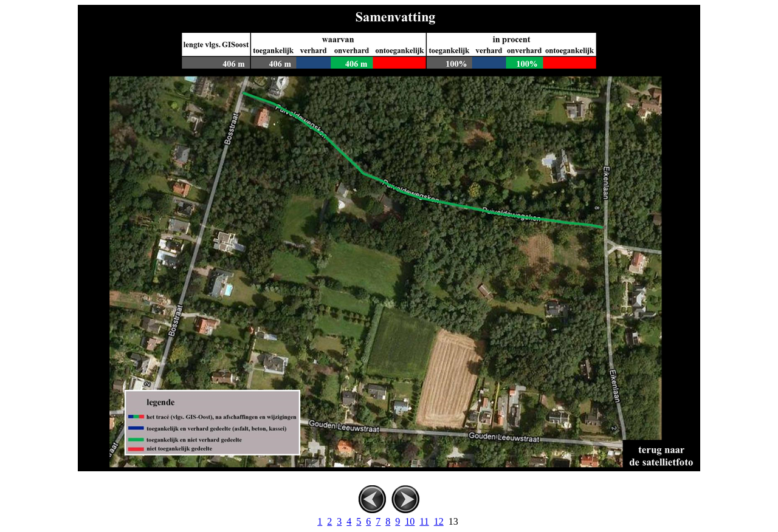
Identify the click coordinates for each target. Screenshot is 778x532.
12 (439, 521)
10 (410, 521)
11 (424, 521)
